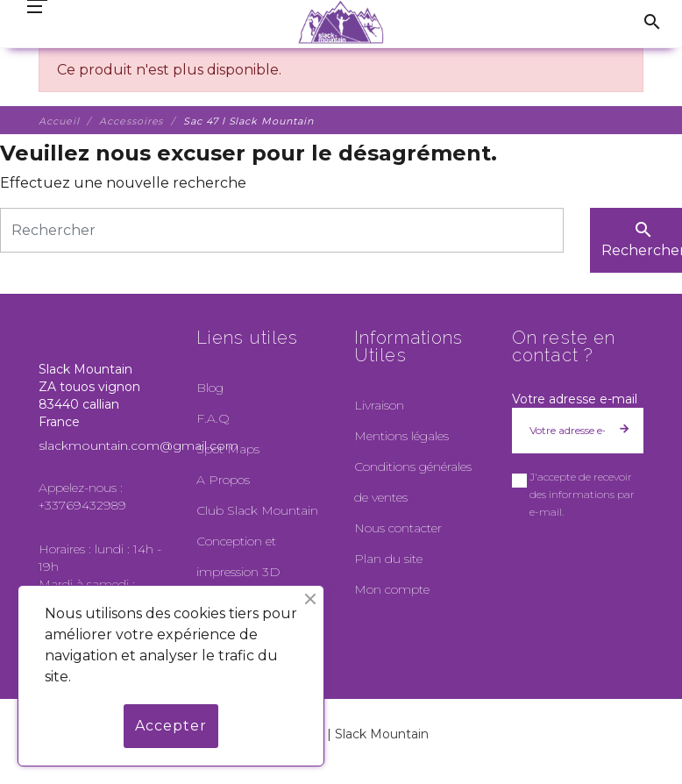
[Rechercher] (282, 230)
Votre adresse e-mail (575, 399)
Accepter (171, 726)
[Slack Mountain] (341, 22)
